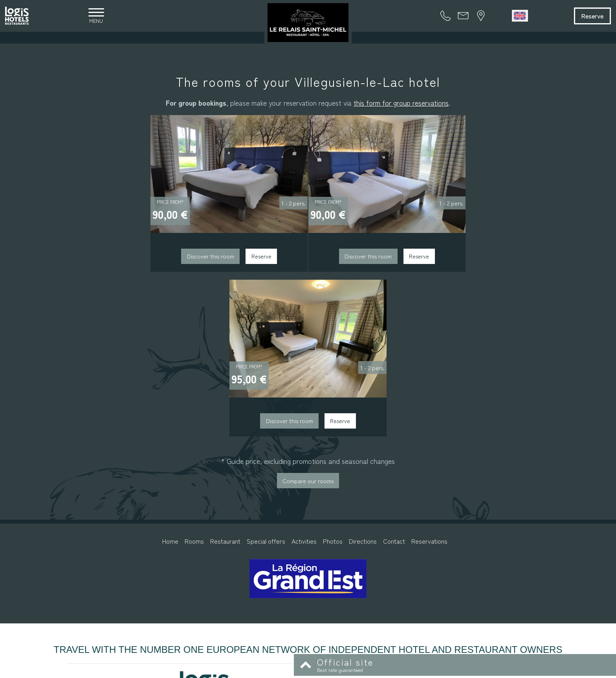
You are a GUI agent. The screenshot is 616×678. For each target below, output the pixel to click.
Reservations (429, 378)
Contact (394, 378)
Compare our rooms (308, 318)
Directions (363, 378)
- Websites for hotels (405, 671)
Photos (333, 378)
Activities (304, 378)
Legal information (322, 671)
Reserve (585, 16)
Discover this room (139, 261)
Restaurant (225, 378)
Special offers (266, 378)
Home (170, 378)
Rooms (194, 378)
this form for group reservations (401, 105)
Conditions (357, 671)
